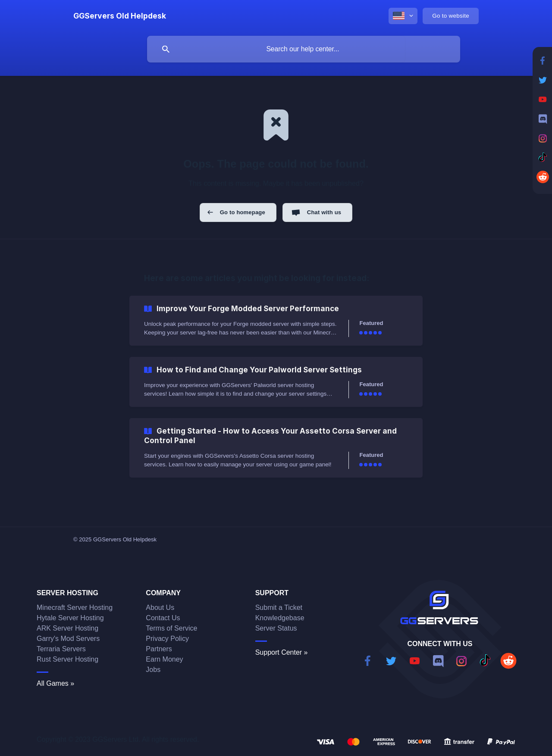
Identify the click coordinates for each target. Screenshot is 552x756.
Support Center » (282, 652)
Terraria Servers (61, 649)
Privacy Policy (167, 639)
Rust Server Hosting (67, 659)
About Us (160, 608)
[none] (120, 16)
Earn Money (164, 659)
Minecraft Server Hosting (75, 608)
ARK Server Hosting (67, 628)
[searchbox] (304, 49)
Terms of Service (171, 628)
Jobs (153, 670)
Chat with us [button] (324, 212)
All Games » (55, 683)
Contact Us (163, 618)
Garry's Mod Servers (68, 639)
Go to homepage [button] (243, 212)
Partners (159, 649)
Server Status (276, 628)
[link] (276, 321)
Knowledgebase (280, 618)
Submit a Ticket (279, 608)
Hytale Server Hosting (70, 618)
